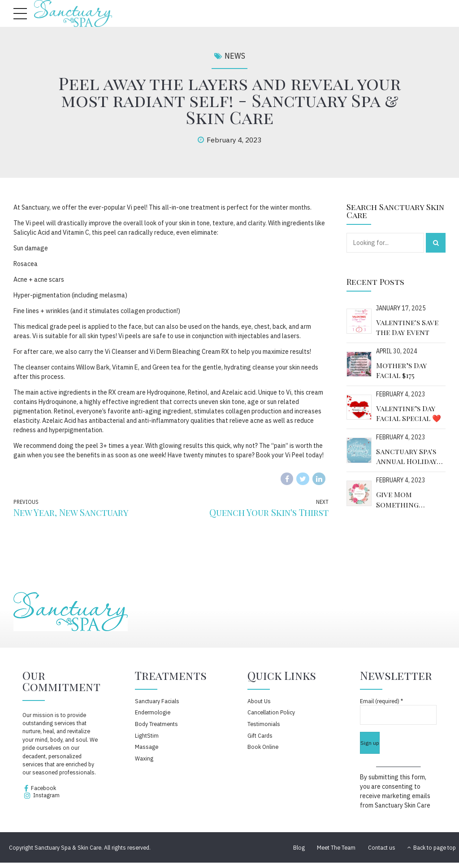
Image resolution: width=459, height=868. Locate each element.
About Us (259, 701)
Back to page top (432, 847)
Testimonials (264, 724)
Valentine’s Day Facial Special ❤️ (409, 413)
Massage (147, 747)
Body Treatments (156, 724)
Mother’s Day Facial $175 (401, 370)
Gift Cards (260, 735)
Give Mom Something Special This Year (408, 500)
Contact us (382, 847)
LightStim (147, 735)
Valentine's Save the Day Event (407, 327)
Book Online (263, 747)
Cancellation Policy (271, 712)
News (235, 56)
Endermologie (153, 712)
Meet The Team (336, 847)
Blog (299, 847)
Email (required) (381, 701)
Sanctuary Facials (157, 701)
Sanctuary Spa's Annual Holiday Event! (406, 457)
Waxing (144, 758)
